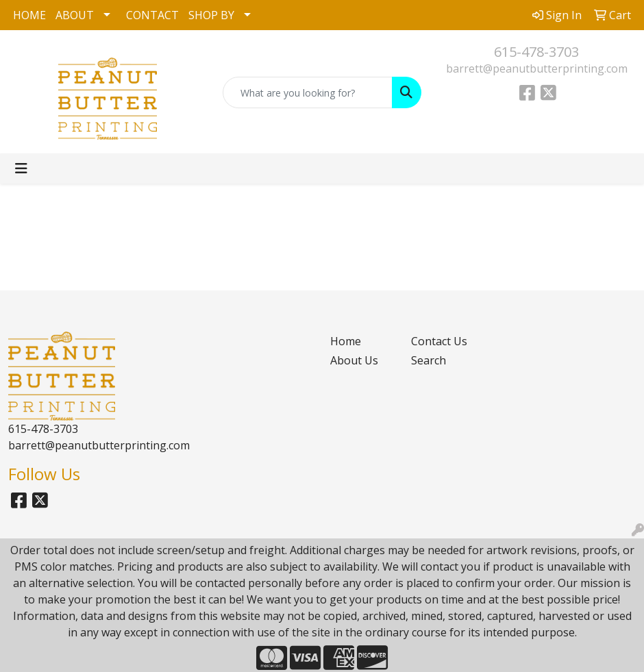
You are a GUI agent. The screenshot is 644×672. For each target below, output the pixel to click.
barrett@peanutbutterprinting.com (537, 69)
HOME (29, 15)
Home (346, 341)
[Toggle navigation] (21, 169)
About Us (354, 360)
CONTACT (152, 15)
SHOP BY (211, 15)
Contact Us (439, 341)
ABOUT (75, 15)
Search (429, 360)
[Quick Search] (307, 92)
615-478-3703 (536, 52)
